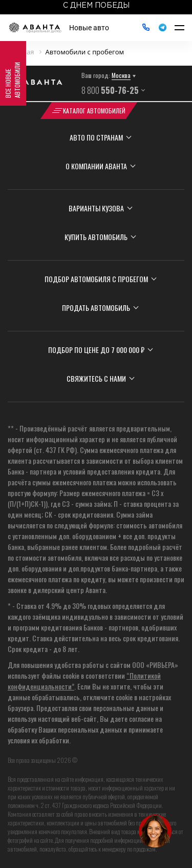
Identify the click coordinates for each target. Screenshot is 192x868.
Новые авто (89, 28)
